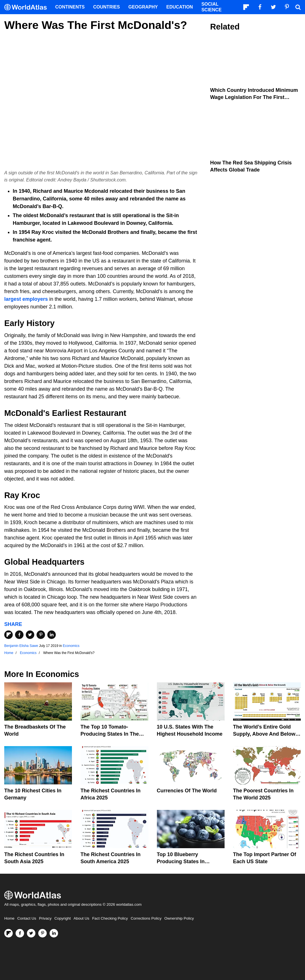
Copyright (63, 918)
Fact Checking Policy (110, 918)
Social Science (211, 7)
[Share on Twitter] (30, 635)
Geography (143, 7)
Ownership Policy (179, 918)
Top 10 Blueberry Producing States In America (181, 862)
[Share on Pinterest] (41, 635)
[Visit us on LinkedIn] (54, 933)
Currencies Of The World (187, 791)
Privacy (45, 918)
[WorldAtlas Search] (298, 7)
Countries (106, 7)
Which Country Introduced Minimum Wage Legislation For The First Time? (254, 97)
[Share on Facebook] (19, 635)
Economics (71, 646)
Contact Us (27, 918)
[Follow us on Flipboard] (8, 933)
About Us (82, 918)
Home (9, 918)
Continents (70, 7)
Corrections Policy (146, 918)
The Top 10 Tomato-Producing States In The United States (110, 734)
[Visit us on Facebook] (20, 933)
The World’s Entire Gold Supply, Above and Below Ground (264, 734)
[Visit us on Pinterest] (42, 933)
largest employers (26, 299)
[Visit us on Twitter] (31, 933)
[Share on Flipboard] (8, 635)
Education (180, 7)
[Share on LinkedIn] (52, 635)
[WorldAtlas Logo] (28, 7)
